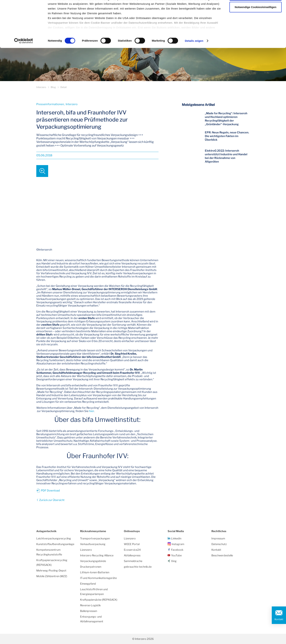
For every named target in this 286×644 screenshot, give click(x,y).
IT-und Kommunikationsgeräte (98, 578)
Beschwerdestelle (222, 555)
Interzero (41, 87)
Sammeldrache (133, 561)
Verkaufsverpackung (93, 544)
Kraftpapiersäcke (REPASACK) (99, 600)
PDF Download (50, 491)
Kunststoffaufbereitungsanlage (55, 544)
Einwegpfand (88, 584)
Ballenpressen (89, 611)
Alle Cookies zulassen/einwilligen (256, 10)
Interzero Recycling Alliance (97, 555)
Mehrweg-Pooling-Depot (51, 571)
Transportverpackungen (95, 538)
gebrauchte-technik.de (138, 567)
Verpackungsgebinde (93, 561)
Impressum (218, 538)
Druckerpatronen (91, 567)
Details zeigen (194, 55)
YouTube (176, 555)
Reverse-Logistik (90, 605)
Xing (174, 561)
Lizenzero (86, 550)
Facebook (177, 550)
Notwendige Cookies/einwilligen (256, 22)
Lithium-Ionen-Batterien (95, 572)
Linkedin (176, 538)
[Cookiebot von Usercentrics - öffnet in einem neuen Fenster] (24, 55)
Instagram (178, 544)
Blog (53, 87)
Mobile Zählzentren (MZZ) (52, 576)
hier (91, 411)
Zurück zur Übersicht (52, 500)
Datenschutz (219, 544)
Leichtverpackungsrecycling (54, 538)
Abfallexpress (132, 555)
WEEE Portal (132, 544)
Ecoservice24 (132, 550)
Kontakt (279, 619)
